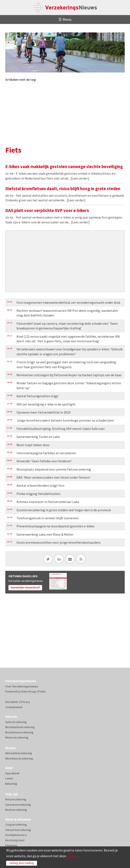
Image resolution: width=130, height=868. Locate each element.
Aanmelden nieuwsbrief (25, 587)
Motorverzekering (17, 737)
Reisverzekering (16, 799)
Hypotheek (12, 773)
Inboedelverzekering (19, 753)
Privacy (25, 702)
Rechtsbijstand (15, 840)
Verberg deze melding (22, 863)
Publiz (42, 691)
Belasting (11, 784)
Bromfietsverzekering (19, 732)
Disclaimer (12, 702)
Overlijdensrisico (16, 835)
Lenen (9, 778)
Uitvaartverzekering (18, 830)
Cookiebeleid (14, 707)
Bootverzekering (16, 810)
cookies (72, 856)
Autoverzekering (16, 722)
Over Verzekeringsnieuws (22, 686)
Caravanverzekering (18, 805)
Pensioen (11, 845)
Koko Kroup (29, 691)
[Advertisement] (65, 113)
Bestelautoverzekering (20, 727)
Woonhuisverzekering (19, 758)
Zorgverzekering (16, 825)
